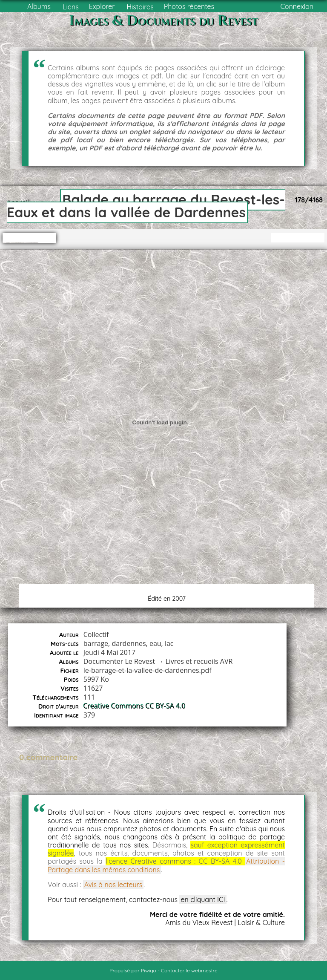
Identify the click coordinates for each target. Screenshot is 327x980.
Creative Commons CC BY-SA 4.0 (135, 706)
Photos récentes (189, 6)
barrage (96, 643)
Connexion (297, 6)
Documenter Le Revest (119, 661)
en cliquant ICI (203, 899)
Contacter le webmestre (189, 970)
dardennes (129, 643)
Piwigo (149, 970)
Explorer (102, 6)
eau (155, 643)
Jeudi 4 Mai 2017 (109, 652)
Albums (39, 6)
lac (169, 643)
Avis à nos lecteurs (113, 885)
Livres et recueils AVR (199, 661)
